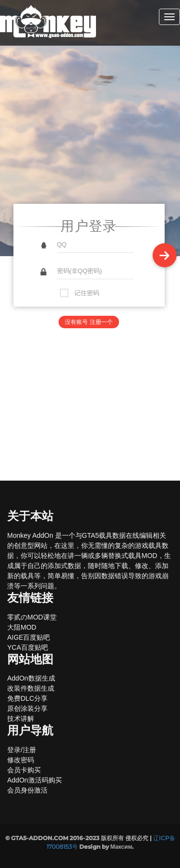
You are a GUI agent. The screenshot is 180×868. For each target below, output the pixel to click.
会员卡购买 (24, 770)
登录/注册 (22, 750)
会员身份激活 (27, 790)
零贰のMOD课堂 (32, 617)
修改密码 (21, 760)
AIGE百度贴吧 (29, 637)
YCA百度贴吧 (28, 647)
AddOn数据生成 (31, 678)
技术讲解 (21, 719)
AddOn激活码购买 (35, 780)
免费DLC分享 (27, 698)
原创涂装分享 (27, 708)
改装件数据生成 (31, 688)
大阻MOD (22, 627)
